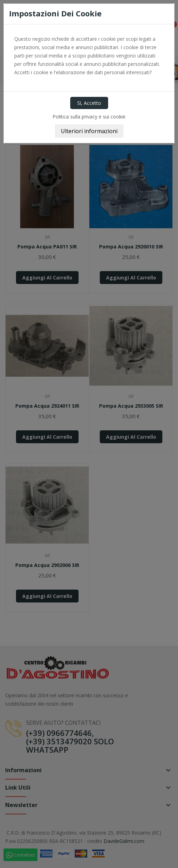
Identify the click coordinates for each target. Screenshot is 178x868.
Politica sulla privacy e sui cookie (89, 117)
